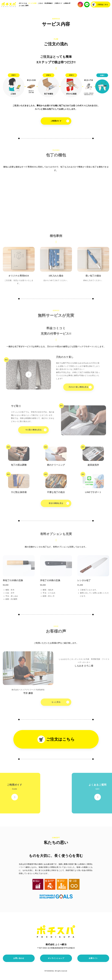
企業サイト (93, 958)
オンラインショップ (56, 958)
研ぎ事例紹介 (49, 3)
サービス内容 (32, 3)
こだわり (40, 3)
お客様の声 (67, 3)
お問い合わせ (19, 958)
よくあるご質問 (24, 6)
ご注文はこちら (100, 4)
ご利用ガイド (58, 3)
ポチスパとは (23, 3)
